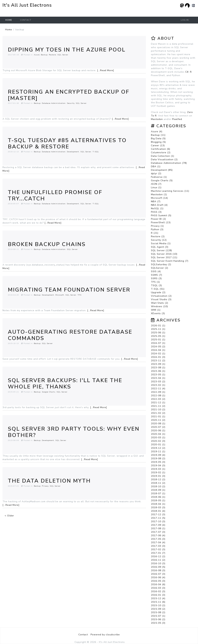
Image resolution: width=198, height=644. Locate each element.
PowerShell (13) (161, 222)
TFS (79, 295)
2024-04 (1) (158, 350)
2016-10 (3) (158, 563)
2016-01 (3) (158, 595)
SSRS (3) (156, 278)
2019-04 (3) (158, 466)
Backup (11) (158, 135)
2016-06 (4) (158, 577)
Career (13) (158, 146)
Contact (26, 20)
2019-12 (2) (158, 448)
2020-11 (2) (158, 420)
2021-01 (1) (158, 417)
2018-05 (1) (158, 500)
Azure (37, 55)
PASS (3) (156, 212)
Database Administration (54, 103)
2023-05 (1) (158, 375)
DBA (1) (156, 166)
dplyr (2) (156, 173)
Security (71, 103)
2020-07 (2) (158, 427)
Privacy (45, 486)
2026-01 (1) (158, 326)
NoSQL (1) (157, 208)
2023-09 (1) (158, 364)
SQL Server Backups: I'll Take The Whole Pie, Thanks (65, 384)
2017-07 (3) (158, 532)
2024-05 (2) (158, 347)
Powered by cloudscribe (105, 635)
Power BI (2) (158, 219)
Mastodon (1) (159, 194)
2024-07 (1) (158, 343)
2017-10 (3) (158, 521)
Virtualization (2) (161, 296)
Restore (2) (158, 236)
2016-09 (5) (158, 567)
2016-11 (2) (158, 560)
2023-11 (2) (158, 361)
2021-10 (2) (158, 410)
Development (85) (162, 170)
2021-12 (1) (158, 403)
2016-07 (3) (158, 574)
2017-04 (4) (158, 542)
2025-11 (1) (158, 329)
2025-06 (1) (158, 333)
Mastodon (157, 119)
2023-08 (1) (158, 368)
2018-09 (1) (158, 490)
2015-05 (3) (158, 623)
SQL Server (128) (161, 250)
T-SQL (96, 152)
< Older (9, 516)
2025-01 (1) (158, 340)
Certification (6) (161, 149)
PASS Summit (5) (161, 215)
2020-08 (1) (158, 424)
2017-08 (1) (158, 528)
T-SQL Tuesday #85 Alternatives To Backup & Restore (67, 144)
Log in (185, 20)
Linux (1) (156, 187)
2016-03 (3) (158, 588)
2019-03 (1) (158, 469)
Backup (44, 55)
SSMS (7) (157, 275)
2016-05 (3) (158, 581)
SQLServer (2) (160, 268)
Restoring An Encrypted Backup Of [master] (69, 95)
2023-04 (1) (158, 378)
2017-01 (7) (158, 553)
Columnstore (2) (161, 153)
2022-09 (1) (158, 392)
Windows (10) (159, 306)
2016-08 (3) (158, 570)
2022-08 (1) (158, 396)
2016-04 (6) (158, 584)
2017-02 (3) (158, 549)
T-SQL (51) (158, 289)
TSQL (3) (156, 285)
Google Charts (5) (162, 180)
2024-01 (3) (158, 357)
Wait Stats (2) (160, 303)
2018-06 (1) (158, 497)
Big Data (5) (158, 139)
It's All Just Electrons (27, 5)
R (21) (155, 233)
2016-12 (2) (158, 556)
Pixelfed (177, 119)
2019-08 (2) (158, 459)
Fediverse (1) (159, 177)
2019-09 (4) (158, 455)
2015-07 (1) (158, 616)
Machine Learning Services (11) (170, 191)
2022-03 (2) (158, 399)
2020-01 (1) (158, 445)
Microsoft (60, 295)
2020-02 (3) (158, 441)
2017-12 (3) (158, 514)
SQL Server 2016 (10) (164, 254)
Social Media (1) (161, 243)
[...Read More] (106, 70)
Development (73, 152)
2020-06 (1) (158, 431)
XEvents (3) (158, 313)
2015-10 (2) (158, 605)
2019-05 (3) (158, 462)
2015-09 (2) (158, 609)
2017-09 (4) (158, 525)
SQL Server (63, 55)
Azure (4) (157, 132)
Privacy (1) (157, 226)
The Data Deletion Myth (49, 481)
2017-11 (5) (158, 518)
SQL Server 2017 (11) (164, 257)
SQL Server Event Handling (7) (170, 261)
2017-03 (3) (158, 546)
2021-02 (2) (158, 413)
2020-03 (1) (158, 438)
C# (187, 72)
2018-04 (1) (158, 504)
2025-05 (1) (158, 336)
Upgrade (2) (158, 292)
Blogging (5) (158, 142)
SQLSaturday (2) (161, 264)
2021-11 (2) (158, 406)
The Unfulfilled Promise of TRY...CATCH (55, 195)
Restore (52, 55)
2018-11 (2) (158, 483)
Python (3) (157, 229)
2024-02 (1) (158, 354)
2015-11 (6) (158, 602)
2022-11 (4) (158, 389)
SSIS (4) (156, 271)
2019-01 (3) (158, 476)
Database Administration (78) (169, 163)
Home (9, 20)
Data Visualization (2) (164, 160)
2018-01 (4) (158, 511)
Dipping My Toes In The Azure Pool (67, 50)
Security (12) (159, 240)
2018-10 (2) (158, 486)
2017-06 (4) (158, 535)
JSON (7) (156, 184)
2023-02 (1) (158, 385)
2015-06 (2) (158, 619)
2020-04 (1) (158, 434)
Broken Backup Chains (47, 244)
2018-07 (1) (158, 493)
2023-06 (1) (158, 371)
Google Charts (49, 392)
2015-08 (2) (158, 612)
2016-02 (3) (158, 591)
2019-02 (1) (158, 473)
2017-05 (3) (158, 539)
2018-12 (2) (158, 480)
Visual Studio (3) (161, 299)
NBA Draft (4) (159, 205)
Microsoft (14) (159, 198)
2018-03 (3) (158, 507)
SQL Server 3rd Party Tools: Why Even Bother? (74, 432)
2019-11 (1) (158, 452)
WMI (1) (156, 310)
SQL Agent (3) (160, 247)
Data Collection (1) (163, 156)
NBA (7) (156, 201)
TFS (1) (155, 282)
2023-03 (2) (158, 382)
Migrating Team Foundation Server (69, 290)
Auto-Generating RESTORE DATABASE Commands (70, 335)
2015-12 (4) (158, 598)
